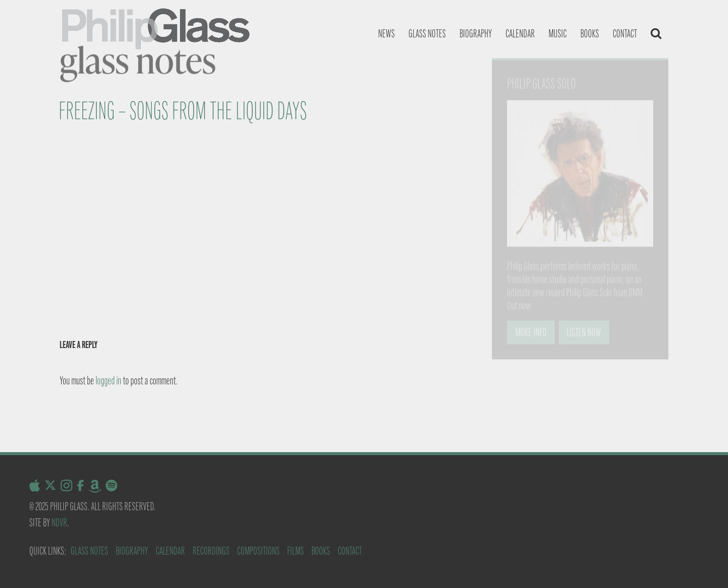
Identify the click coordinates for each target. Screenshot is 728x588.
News (386, 34)
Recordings (211, 551)
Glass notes (427, 34)
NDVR (59, 523)
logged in (108, 381)
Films (295, 551)
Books (590, 34)
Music (558, 34)
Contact (625, 34)
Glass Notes (89, 551)
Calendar (520, 34)
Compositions (258, 551)
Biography (476, 34)
